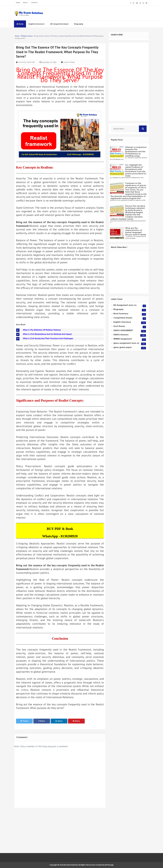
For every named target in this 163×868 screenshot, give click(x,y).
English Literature (37, 24)
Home (20, 24)
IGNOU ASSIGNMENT (123, 330)
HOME (18, 3)
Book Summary (121, 314)
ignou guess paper (123, 347)
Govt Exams (119, 326)
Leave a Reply (69, 62)
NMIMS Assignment (123, 339)
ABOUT (26, 3)
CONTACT (34, 3)
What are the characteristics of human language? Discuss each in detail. (136, 231)
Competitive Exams (123, 318)
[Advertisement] (60, 831)
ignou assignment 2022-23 (126, 343)
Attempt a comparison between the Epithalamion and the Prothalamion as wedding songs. (136, 152)
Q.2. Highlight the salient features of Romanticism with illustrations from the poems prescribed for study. (136, 170)
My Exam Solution (71, 865)
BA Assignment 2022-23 (125, 305)
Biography (79, 24)
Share (42, 721)
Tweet (24, 721)
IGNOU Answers (121, 335)
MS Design (109, 865)
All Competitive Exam (60, 24)
